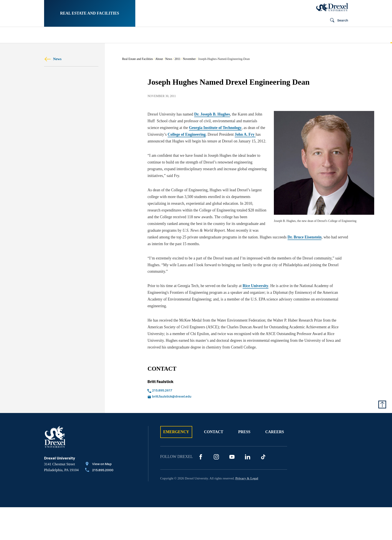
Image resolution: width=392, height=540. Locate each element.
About (159, 59)
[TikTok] (263, 457)
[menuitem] (72, 35)
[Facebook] (201, 457)
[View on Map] (99, 464)
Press (244, 432)
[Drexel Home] (332, 7)
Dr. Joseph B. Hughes (212, 114)
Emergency (176, 432)
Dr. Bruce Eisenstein (305, 237)
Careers (275, 432)
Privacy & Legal (247, 478)
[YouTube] (232, 457)
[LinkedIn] (248, 457)
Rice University (255, 286)
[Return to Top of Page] (382, 405)
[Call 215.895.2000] (99, 471)
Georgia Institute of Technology (215, 128)
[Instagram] (216, 457)
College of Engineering (187, 134)
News (53, 59)
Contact (214, 432)
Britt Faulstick (160, 382)
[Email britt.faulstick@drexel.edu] (193, 397)
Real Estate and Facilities (90, 13)
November (189, 59)
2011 (178, 59)
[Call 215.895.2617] (193, 391)
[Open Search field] (337, 21)
